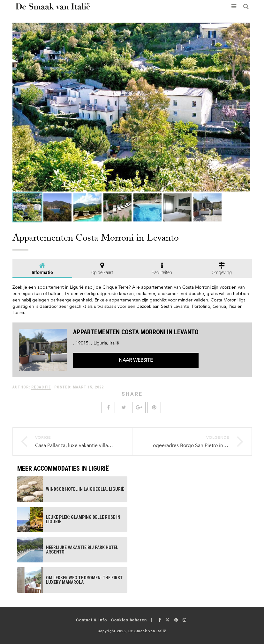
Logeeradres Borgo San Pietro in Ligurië (195, 445)
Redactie (41, 387)
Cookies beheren (129, 620)
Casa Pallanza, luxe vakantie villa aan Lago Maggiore (94, 445)
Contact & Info (91, 620)
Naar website (136, 360)
